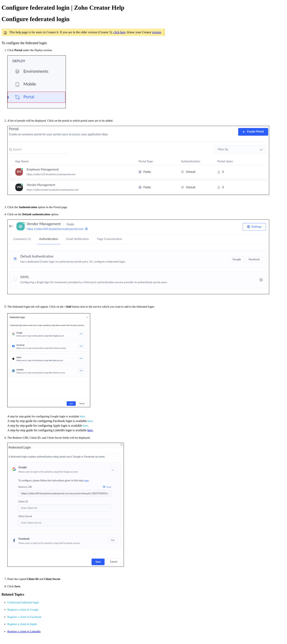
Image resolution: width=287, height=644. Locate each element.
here (82, 416)
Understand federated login (23, 602)
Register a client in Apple (22, 624)
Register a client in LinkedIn (24, 631)
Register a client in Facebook (24, 617)
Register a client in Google (23, 610)
